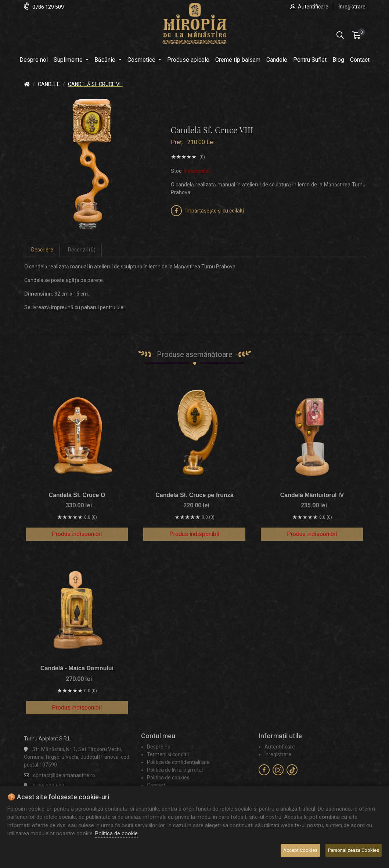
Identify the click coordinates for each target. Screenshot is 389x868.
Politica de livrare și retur (175, 770)
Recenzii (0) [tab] (82, 250)
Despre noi (34, 60)
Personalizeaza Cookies (354, 850)
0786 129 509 (48, 7)
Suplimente (69, 60)
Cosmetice (142, 60)
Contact (360, 60)
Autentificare (313, 7)
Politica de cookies (168, 778)
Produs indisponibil (77, 534)
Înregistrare (352, 7)
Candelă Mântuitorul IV (312, 495)
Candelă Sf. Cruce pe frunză (194, 495)
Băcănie (106, 60)
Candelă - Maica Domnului (77, 668)
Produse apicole (188, 60)
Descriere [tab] (42, 250)
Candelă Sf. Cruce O (77, 495)
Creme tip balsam (238, 60)
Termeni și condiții (168, 754)
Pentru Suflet (310, 60)
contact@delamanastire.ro (64, 775)
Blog (338, 60)
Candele (277, 60)
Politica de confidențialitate (178, 762)
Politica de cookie (116, 833)
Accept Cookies (300, 850)
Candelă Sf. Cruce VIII (95, 84)
